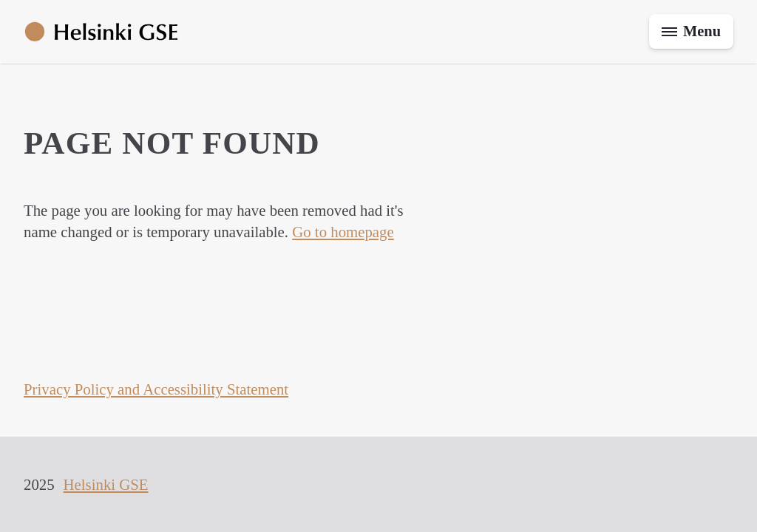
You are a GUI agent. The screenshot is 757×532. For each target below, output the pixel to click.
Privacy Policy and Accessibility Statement (156, 389)
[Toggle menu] (690, 32)
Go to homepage (343, 232)
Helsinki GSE (106, 484)
